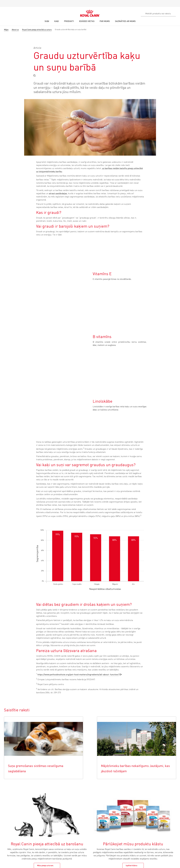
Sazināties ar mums (34, 861)
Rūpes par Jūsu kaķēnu (12, 811)
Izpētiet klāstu (131, 742)
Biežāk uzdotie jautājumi (100, 805)
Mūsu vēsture (124, 801)
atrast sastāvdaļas (58, 193)
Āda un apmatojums (10, 834)
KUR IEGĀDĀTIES (69, 797)
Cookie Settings (7, 781)
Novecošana (8, 824)
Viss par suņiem (38, 814)
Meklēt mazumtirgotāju (70, 805)
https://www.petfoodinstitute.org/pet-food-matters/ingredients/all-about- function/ (78, 551)
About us (15, 30)
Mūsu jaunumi (124, 814)
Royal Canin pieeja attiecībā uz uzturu (37, 30)
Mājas (6, 30)
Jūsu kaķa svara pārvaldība (13, 807)
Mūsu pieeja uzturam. (45, 742)
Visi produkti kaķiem (11, 837)
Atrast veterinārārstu (70, 801)
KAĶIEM (6, 797)
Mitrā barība (8, 821)
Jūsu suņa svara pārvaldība (42, 807)
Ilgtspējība (123, 805)
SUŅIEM (35, 797)
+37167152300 (11, 861)
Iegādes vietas (11, 788)
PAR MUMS (124, 797)
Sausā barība (8, 818)
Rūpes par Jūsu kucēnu (41, 811)
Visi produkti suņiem (40, 843)
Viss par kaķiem (9, 814)
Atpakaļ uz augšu (167, 788)
